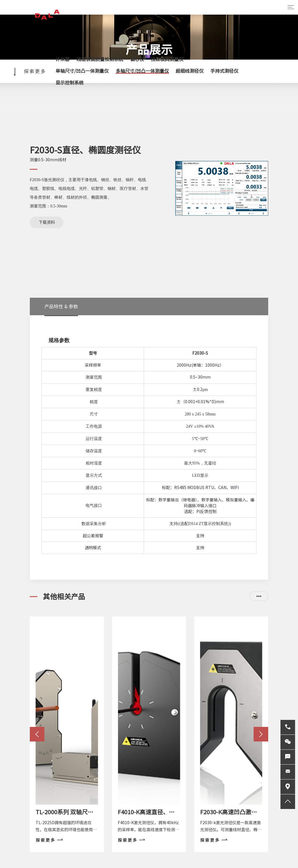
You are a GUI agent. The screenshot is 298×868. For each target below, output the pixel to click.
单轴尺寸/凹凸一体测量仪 (82, 71)
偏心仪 (137, 59)
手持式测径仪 (224, 71)
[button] (37, 734)
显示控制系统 (70, 83)
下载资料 (47, 222)
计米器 (63, 59)
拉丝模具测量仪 (167, 59)
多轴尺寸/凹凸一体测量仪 (142, 71)
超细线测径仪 (190, 71)
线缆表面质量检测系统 (100, 59)
